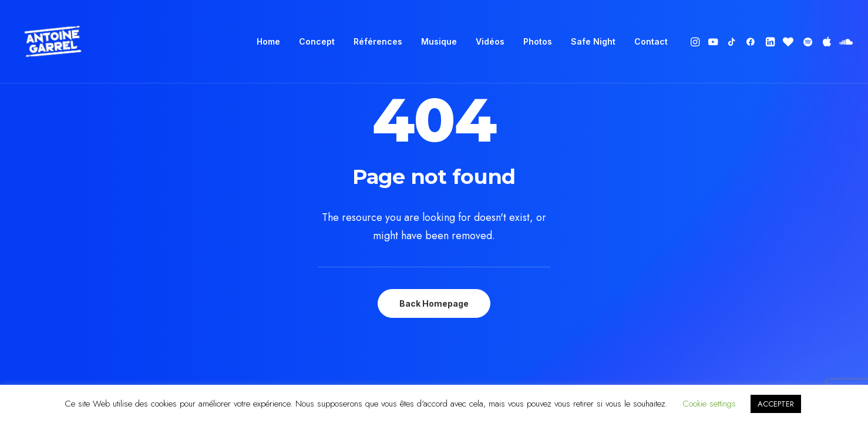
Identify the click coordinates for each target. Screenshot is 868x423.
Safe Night (593, 41)
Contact (651, 41)
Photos (538, 41)
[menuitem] (268, 42)
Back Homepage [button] (434, 303)
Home (268, 41)
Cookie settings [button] (709, 404)
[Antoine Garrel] (52, 42)
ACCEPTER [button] (776, 404)
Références (378, 41)
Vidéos (490, 41)
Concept (317, 41)
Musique (439, 41)
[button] (696, 42)
